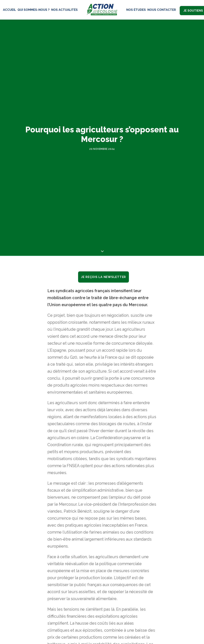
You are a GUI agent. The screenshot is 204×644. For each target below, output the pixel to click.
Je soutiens (193, 11)
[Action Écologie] (102, 10)
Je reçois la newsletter (103, 246)
